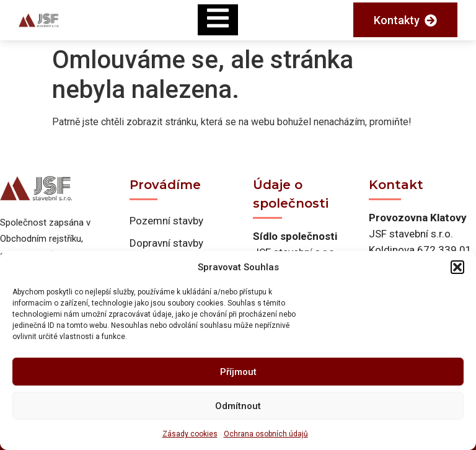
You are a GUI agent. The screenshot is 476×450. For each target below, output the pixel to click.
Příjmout (238, 372)
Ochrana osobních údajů (266, 434)
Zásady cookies (190, 434)
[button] (457, 267)
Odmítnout (238, 406)
